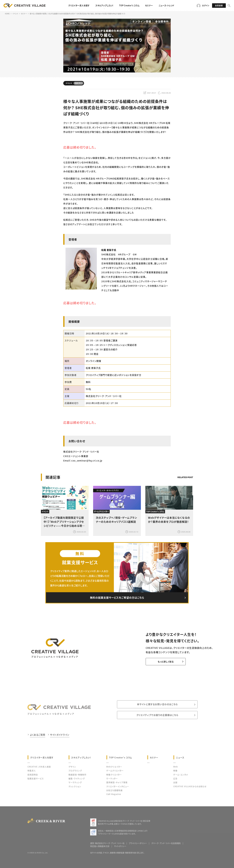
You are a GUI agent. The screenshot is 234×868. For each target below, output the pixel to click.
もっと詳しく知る (164, 662)
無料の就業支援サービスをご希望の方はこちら (117, 598)
